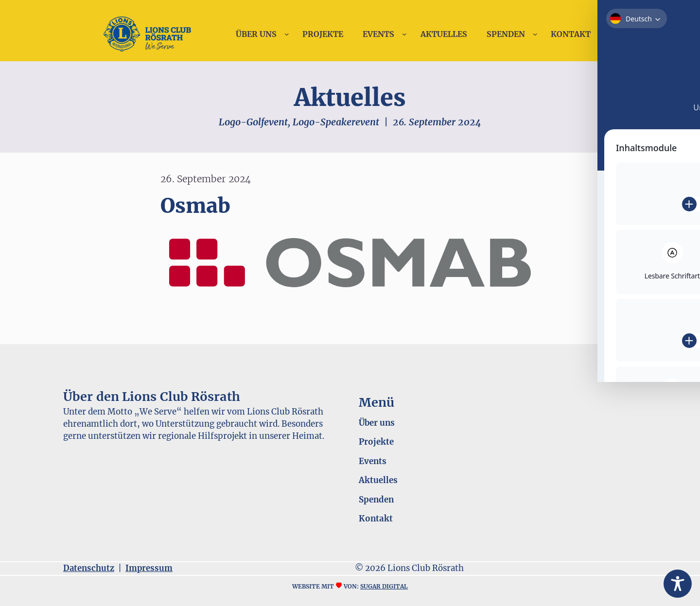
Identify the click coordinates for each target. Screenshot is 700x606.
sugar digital (384, 586)
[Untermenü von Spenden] (535, 34)
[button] (21, 585)
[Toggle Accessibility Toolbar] (678, 584)
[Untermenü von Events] (404, 34)
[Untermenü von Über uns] (287, 34)
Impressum (149, 568)
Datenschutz (89, 568)
